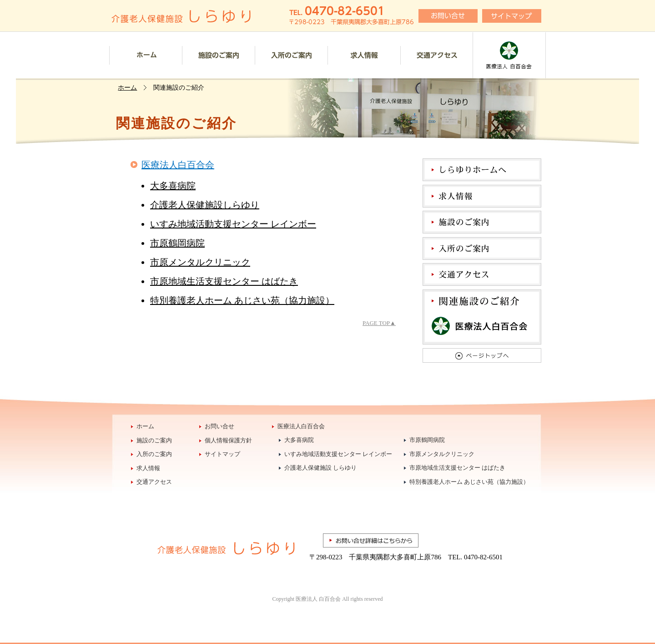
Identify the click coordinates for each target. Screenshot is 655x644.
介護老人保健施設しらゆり (205, 205)
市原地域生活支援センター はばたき (224, 281)
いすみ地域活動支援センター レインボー (233, 224)
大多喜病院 (173, 186)
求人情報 (148, 468)
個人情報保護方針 (228, 440)
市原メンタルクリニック (200, 262)
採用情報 (364, 55)
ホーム (146, 55)
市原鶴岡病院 (177, 243)
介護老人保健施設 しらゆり (320, 468)
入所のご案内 (291, 55)
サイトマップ (222, 454)
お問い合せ (219, 426)
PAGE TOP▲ (379, 323)
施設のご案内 (218, 55)
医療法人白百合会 (509, 55)
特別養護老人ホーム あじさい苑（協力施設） (242, 300)
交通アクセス (436, 55)
